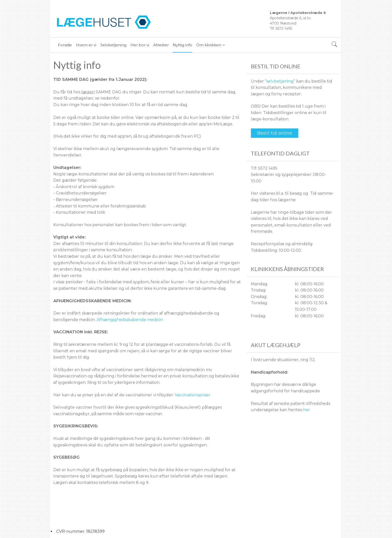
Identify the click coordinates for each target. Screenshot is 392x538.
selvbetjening (280, 81)
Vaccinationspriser (193, 395)
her (307, 410)
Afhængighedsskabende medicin (130, 320)
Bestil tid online (275, 133)
